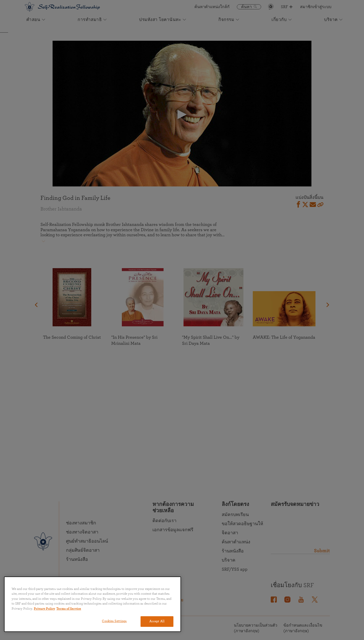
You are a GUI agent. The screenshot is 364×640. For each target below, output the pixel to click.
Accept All (157, 621)
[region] (93, 604)
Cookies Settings (114, 621)
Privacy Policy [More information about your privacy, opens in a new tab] (44, 609)
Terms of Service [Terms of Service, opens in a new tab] (69, 609)
